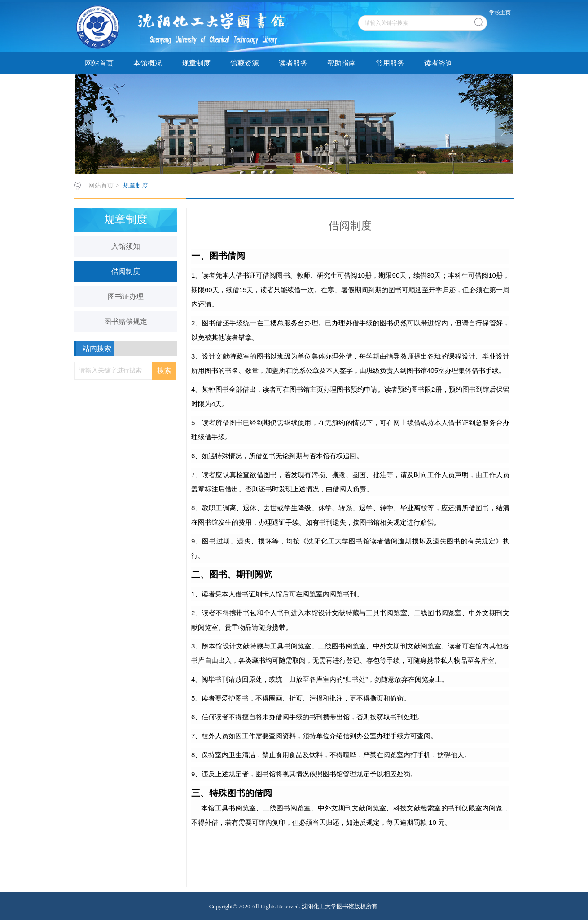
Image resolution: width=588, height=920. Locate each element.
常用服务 (390, 63)
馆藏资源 (245, 63)
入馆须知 (126, 246)
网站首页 (99, 63)
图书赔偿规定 (126, 322)
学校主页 (500, 13)
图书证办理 (126, 296)
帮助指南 (342, 63)
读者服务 (293, 63)
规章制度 (196, 63)
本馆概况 (148, 63)
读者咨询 (439, 63)
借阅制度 (126, 271)
